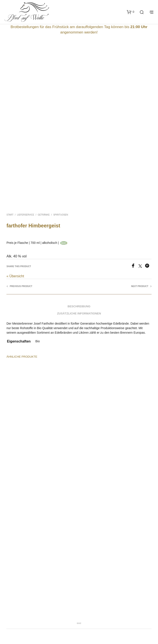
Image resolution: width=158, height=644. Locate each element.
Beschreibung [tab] (79, 306)
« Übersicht (15, 276)
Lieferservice (26, 215)
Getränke (44, 215)
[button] (130, 12)
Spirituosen (61, 215)
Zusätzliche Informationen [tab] (79, 313)
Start (10, 215)
